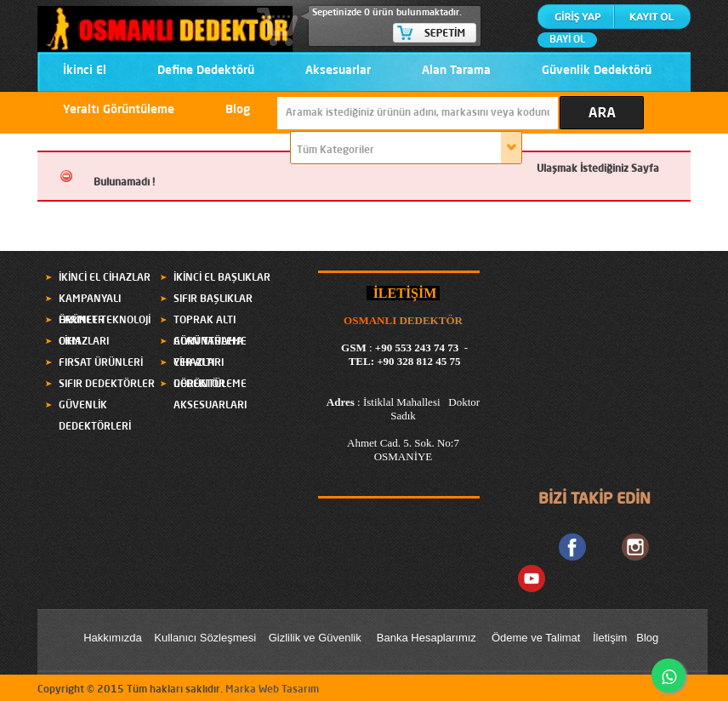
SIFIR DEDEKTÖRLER (107, 385)
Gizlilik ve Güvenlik (315, 638)
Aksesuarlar (338, 71)
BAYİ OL (567, 40)
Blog (238, 110)
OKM (70, 342)
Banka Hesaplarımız (427, 638)
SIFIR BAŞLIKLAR (213, 299)
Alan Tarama (456, 71)
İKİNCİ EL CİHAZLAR (105, 278)
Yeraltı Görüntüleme (119, 110)
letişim (612, 638)
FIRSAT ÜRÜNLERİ (101, 363)
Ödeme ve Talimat (537, 638)
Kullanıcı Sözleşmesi (205, 638)
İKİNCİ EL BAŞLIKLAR (222, 278)
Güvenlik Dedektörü (597, 71)
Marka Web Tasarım (272, 690)
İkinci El (85, 71)
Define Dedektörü (206, 71)
